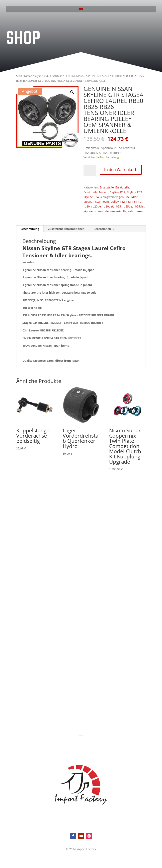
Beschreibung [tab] (30, 229)
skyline (88, 211)
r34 (135, 202)
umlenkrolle (118, 211)
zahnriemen (136, 211)
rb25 (118, 206)
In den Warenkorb (121, 170)
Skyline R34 (41, 76)
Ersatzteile (56, 76)
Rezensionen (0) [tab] (104, 229)
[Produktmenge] (90, 170)
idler (134, 197)
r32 (123, 202)
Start (19, 76)
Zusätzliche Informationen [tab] (66, 229)
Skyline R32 (118, 192)
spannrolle (102, 211)
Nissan (28, 76)
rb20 (87, 206)
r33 (129, 202)
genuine (124, 197)
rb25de (127, 206)
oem (106, 202)
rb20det (108, 206)
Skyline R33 (134, 192)
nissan (97, 202)
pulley (115, 202)
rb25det (139, 206)
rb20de (96, 206)
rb (140, 202)
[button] (72, 92)
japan (87, 202)
